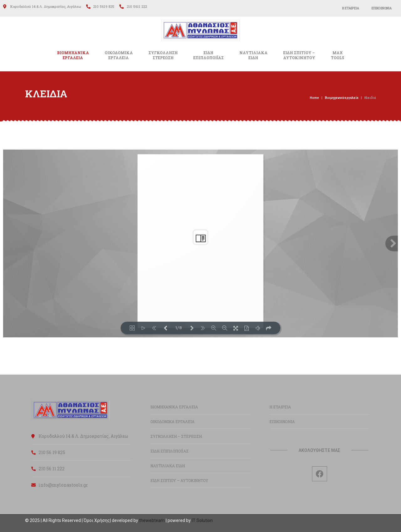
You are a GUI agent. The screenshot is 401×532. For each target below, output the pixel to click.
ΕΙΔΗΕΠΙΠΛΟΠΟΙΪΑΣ (208, 55)
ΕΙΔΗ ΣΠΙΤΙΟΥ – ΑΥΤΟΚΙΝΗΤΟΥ (179, 480)
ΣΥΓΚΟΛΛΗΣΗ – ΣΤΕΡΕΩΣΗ (176, 436)
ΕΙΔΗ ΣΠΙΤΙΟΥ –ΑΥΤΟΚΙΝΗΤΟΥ (299, 55)
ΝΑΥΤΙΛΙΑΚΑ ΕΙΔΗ (168, 466)
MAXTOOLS (338, 55)
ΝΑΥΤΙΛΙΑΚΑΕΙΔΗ (253, 55)
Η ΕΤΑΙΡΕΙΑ (351, 8)
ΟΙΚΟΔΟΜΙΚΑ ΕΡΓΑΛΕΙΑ (172, 422)
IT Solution (202, 520)
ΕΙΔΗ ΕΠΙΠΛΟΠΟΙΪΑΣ (169, 451)
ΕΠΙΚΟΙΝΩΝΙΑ (382, 8)
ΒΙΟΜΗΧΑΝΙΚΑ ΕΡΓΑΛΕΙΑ (73, 55)
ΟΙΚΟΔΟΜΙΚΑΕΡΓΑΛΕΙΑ (119, 55)
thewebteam (152, 520)
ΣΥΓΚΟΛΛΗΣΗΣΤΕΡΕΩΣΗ (163, 55)
